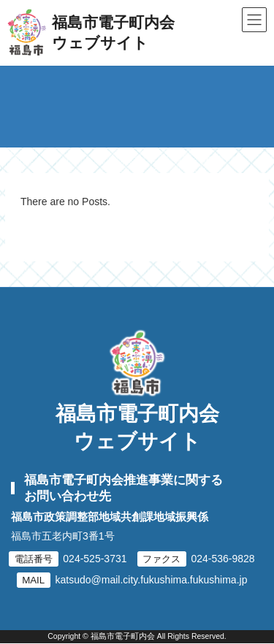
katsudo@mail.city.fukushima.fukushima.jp (152, 580)
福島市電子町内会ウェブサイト (137, 428)
